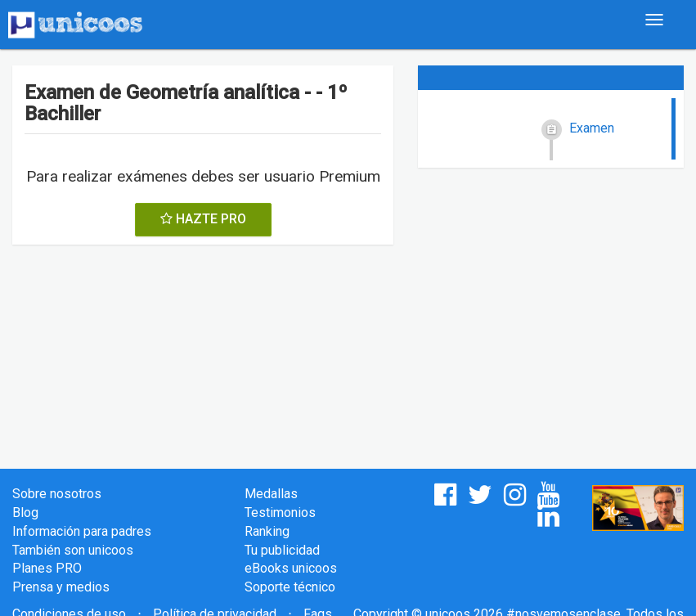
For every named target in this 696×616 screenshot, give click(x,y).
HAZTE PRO (203, 219)
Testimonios (280, 513)
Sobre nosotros (57, 494)
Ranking (267, 531)
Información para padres (82, 531)
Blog (25, 513)
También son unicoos (73, 550)
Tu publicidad (282, 550)
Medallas (271, 494)
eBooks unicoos (291, 568)
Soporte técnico (290, 587)
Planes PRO (47, 568)
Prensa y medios (61, 587)
